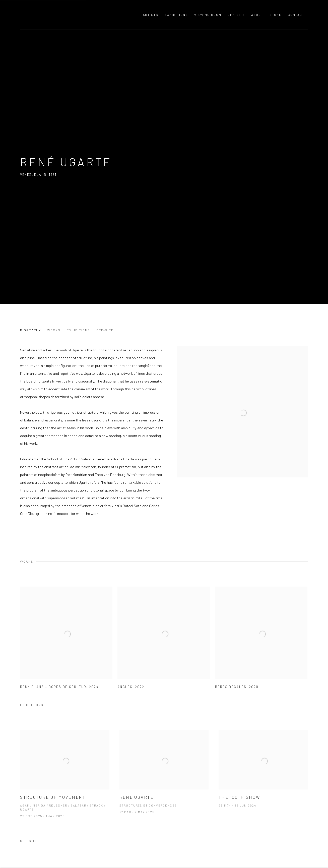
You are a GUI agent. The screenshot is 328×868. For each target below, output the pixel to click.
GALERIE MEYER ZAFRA (55, 15)
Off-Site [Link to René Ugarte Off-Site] (105, 330)
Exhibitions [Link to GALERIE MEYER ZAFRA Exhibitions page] (176, 15)
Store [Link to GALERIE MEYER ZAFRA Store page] (276, 15)
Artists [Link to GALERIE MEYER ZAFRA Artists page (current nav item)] (151, 15)
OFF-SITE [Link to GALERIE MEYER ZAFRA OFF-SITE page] (236, 15)
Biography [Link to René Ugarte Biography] (30, 330)
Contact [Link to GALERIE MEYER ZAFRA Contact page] (296, 15)
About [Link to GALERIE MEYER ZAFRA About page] (257, 15)
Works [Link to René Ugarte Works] (54, 330)
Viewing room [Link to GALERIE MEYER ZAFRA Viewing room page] (208, 15)
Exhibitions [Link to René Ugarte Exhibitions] (78, 330)
